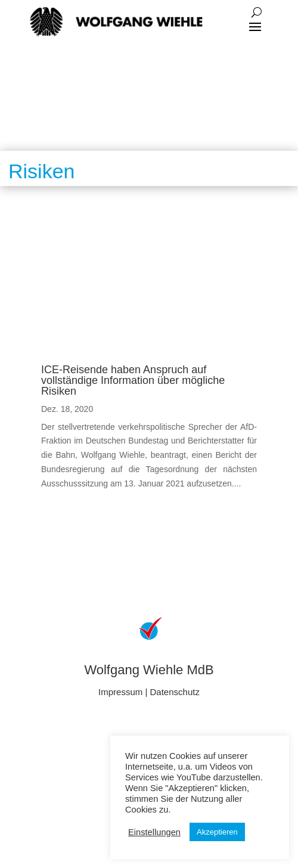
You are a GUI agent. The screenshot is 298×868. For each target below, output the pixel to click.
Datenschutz (175, 692)
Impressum (120, 692)
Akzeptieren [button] (217, 832)
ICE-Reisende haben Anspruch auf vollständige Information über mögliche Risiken (133, 380)
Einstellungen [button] (154, 832)
